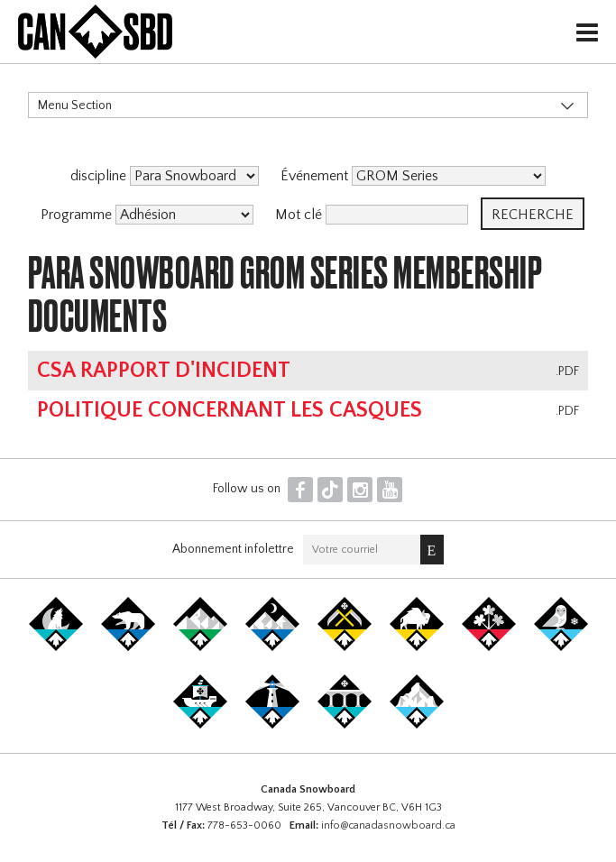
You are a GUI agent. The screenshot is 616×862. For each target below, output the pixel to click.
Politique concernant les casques (230, 410)
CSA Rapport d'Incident (164, 371)
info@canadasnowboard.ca (388, 825)
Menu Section (75, 105)
